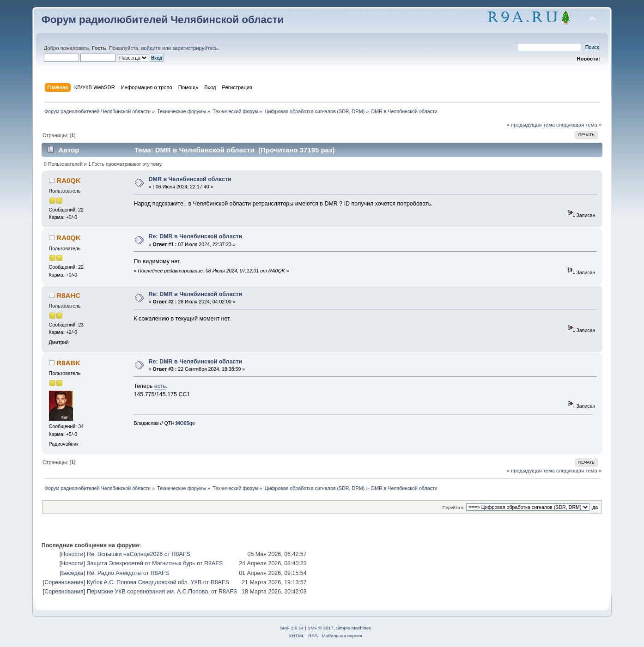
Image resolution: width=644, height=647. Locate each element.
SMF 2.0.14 (292, 628)
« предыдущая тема (531, 125)
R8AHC (68, 295)
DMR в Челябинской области (190, 179)
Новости (72, 554)
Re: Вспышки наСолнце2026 (125, 554)
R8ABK (68, 363)
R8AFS (181, 554)
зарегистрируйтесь (195, 48)
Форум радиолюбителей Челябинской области (163, 20)
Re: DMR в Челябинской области (196, 236)
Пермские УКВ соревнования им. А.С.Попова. (148, 592)
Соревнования (64, 582)
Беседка (73, 573)
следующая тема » (579, 125)
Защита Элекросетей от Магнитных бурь (141, 563)
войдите (151, 48)
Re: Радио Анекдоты (114, 573)
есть (160, 386)
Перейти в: (454, 507)
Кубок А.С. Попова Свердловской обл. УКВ (144, 582)
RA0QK (68, 180)
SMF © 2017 (321, 628)
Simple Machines (353, 628)
